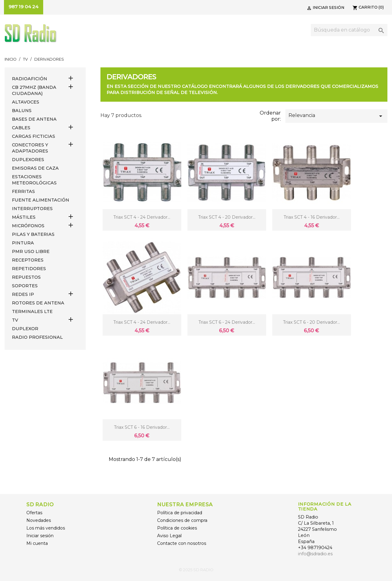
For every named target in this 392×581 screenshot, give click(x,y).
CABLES (21, 128)
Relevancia (336, 116)
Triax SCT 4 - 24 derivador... (142, 217)
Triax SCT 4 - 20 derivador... (227, 217)
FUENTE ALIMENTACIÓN (41, 200)
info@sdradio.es (315, 554)
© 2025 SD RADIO (196, 570)
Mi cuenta (37, 543)
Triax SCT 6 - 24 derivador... (227, 322)
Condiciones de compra (182, 520)
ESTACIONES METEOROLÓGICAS (34, 180)
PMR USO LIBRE (31, 251)
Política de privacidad (180, 513)
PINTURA (23, 243)
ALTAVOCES (26, 102)
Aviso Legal (169, 536)
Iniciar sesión (40, 536)
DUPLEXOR (25, 329)
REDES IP (23, 294)
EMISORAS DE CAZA (35, 168)
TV (15, 320)
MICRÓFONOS (28, 226)
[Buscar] (349, 30)
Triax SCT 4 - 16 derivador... (312, 217)
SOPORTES (25, 286)
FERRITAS (23, 191)
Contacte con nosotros (182, 543)
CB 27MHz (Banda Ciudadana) (34, 90)
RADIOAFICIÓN (30, 79)
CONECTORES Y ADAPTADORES (30, 148)
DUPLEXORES (28, 160)
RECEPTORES (28, 260)
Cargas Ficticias (34, 136)
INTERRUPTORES (32, 209)
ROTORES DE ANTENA (38, 303)
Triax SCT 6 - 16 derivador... (142, 427)
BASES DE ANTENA (34, 119)
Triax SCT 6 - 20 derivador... (311, 322)
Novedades (39, 520)
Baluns (22, 111)
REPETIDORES (29, 269)
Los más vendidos (46, 528)
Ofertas (34, 513)
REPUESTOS (26, 277)
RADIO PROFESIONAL (37, 337)
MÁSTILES (24, 217)
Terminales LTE (32, 311)
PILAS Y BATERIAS (33, 234)
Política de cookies (177, 528)
